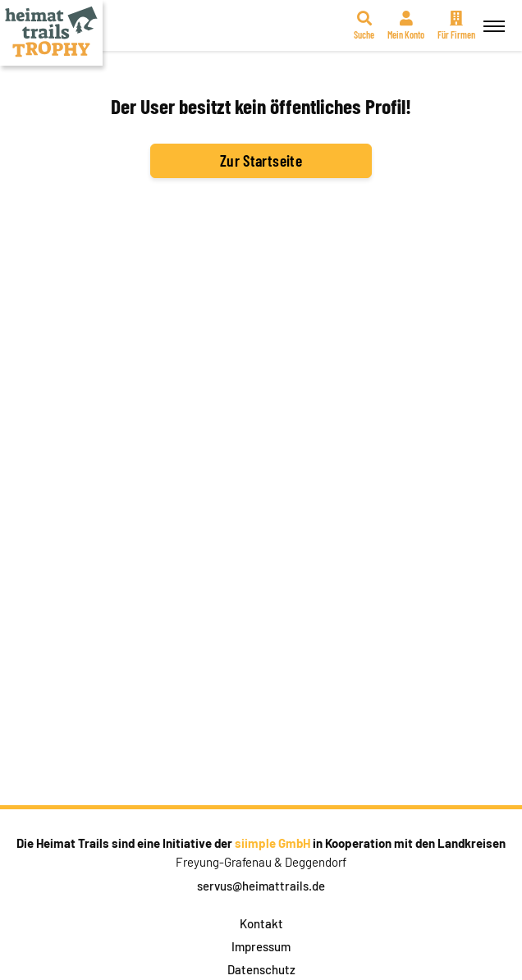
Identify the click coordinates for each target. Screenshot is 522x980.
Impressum (261, 946)
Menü (492, 17)
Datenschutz (261, 969)
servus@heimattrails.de (261, 886)
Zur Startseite (261, 160)
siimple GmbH (272, 843)
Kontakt (261, 923)
